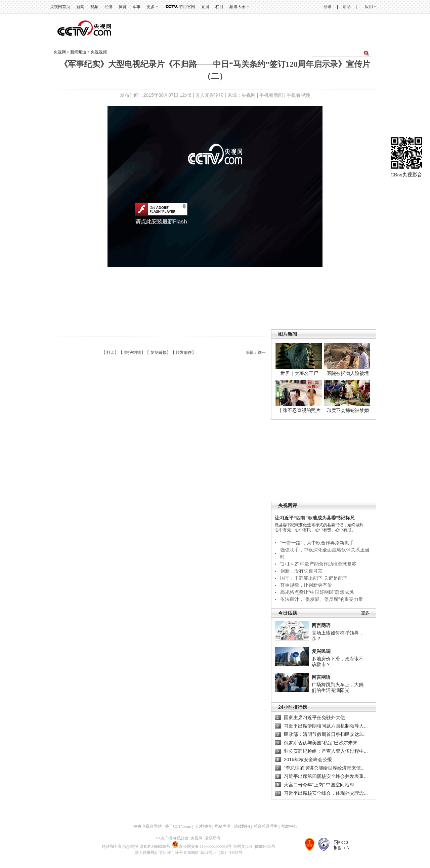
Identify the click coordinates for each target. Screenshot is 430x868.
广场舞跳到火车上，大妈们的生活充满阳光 (338, 688)
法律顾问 (242, 826)
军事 (137, 7)
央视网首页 (60, 7)
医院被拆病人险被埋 (348, 373)
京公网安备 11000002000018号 (202, 846)
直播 (205, 7)
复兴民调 (321, 651)
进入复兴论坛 (209, 95)
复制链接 (159, 353)
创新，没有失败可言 (301, 571)
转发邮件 (184, 353)
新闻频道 (79, 52)
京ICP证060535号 (155, 846)
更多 (151, 7)
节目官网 (187, 7)
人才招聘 (203, 826)
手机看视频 (298, 95)
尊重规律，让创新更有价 (306, 585)
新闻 (80, 7)
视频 (94, 7)
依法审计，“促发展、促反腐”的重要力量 (322, 599)
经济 (109, 7)
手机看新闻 (271, 95)
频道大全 (238, 7)
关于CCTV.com (178, 826)
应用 (369, 7)
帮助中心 (289, 826)
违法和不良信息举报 (120, 846)
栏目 (219, 7)
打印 (111, 353)
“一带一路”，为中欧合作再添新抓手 (317, 543)
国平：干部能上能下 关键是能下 (314, 578)
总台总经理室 (266, 826)
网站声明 (222, 826)
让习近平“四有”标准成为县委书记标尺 (315, 518)
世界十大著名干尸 (299, 373)
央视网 (60, 52)
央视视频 (99, 52)
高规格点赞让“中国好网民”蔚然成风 (317, 592)
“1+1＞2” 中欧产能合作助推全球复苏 (318, 564)
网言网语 (321, 625)
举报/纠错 (133, 353)
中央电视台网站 (147, 826)
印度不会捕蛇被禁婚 (348, 410)
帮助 (347, 7)
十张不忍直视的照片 (299, 410)
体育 (123, 7)
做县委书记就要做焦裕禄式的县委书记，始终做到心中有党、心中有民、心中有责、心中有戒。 (319, 527)
